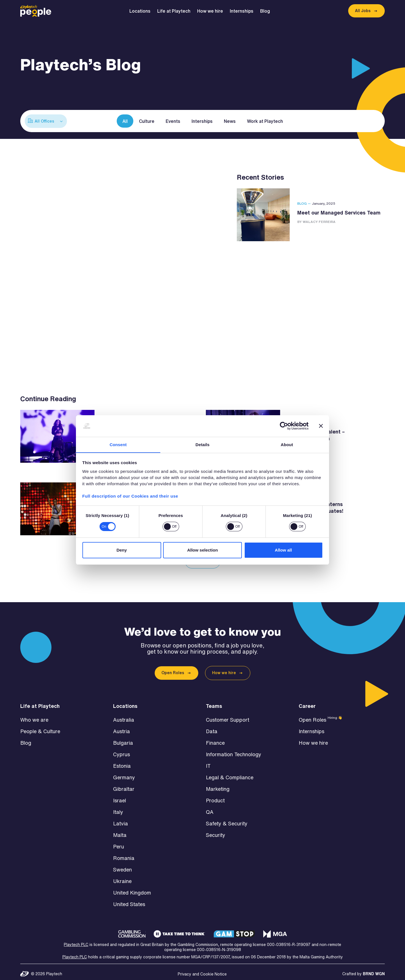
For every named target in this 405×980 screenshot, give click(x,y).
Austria (121, 728)
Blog (266, 11)
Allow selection (202, 550)
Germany (124, 774)
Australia (124, 716)
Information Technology (234, 751)
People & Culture (40, 728)
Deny (122, 550)
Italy (118, 808)
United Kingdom (132, 889)
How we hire (211, 11)
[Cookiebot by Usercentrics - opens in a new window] (284, 426)
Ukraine (122, 877)
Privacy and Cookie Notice (202, 970)
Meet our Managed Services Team (339, 213)
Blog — (304, 203)
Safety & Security (227, 820)
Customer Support (228, 716)
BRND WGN (374, 970)
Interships (202, 121)
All (125, 121)
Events (173, 121)
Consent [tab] (118, 444)
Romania (124, 854)
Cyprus (121, 751)
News (230, 121)
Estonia (122, 762)
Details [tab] (202, 444)
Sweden (122, 866)
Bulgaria (123, 739)
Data (212, 728)
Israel (120, 797)
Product (215, 797)
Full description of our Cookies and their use (130, 496)
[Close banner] (321, 426)
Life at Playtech (175, 11)
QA (210, 808)
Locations (141, 11)
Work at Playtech (265, 121)
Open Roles (173, 669)
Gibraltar (124, 785)
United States (129, 900)
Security (216, 831)
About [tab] (287, 444)
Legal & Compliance (230, 774)
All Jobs (363, 11)
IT (208, 762)
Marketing (218, 785)
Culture (147, 121)
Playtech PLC (76, 941)
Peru (119, 843)
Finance (215, 739)
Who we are (34, 716)
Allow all (283, 550)
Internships (243, 11)
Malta (120, 831)
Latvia (121, 820)
